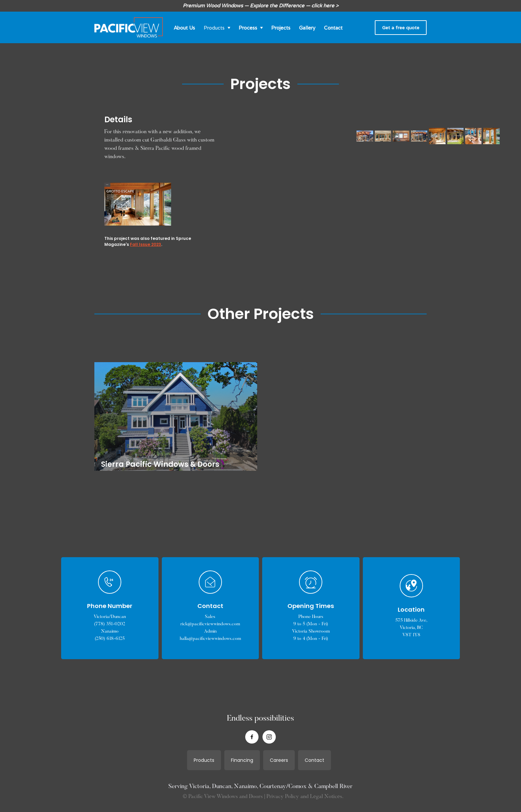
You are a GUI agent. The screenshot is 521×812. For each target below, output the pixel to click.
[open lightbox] (241, 136)
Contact (333, 28)
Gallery (307, 28)
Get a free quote (401, 28)
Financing (242, 760)
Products (204, 760)
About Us (184, 28)
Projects (281, 28)
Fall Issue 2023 (146, 244)
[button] (217, 27)
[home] (129, 28)
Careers (279, 760)
